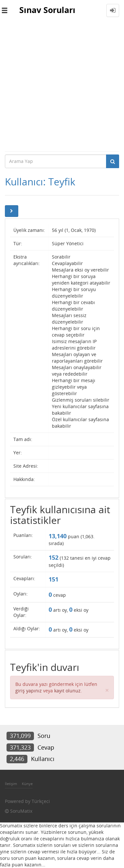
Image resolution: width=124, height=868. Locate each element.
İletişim (11, 784)
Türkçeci (41, 801)
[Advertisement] (62, 86)
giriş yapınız (29, 691)
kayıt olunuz (67, 691)
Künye (27, 784)
